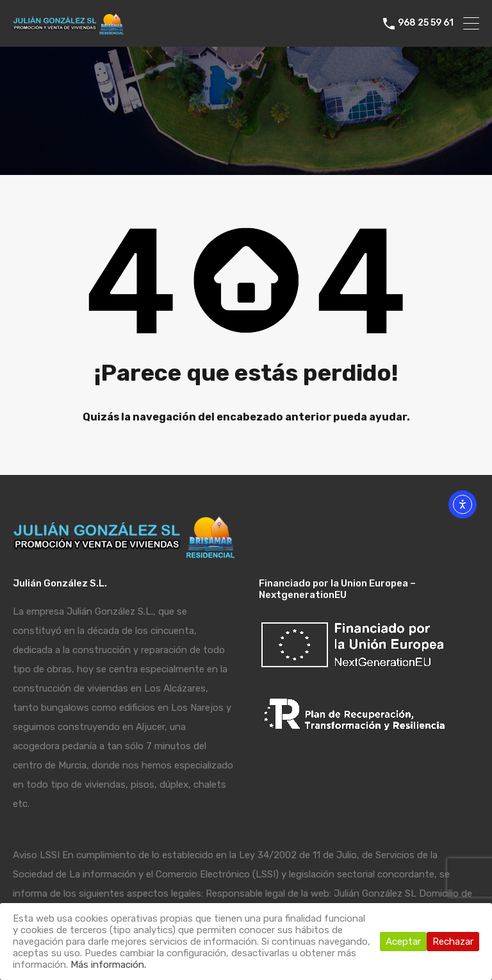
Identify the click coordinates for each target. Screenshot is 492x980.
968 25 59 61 (426, 23)
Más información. (108, 965)
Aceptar (403, 942)
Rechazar (453, 942)
